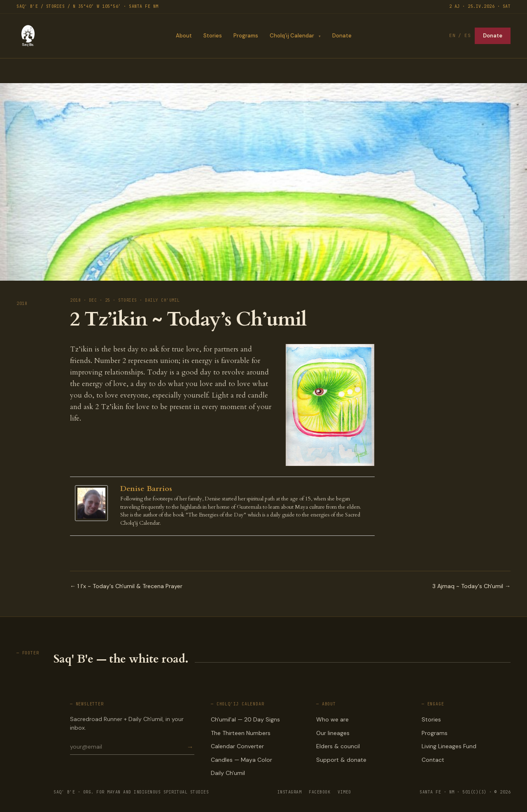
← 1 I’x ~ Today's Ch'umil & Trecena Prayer (126, 586)
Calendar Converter (237, 746)
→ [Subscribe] (190, 747)
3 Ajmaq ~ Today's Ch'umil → (471, 586)
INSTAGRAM (290, 792)
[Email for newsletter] (128, 747)
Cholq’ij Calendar (291, 36)
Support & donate (341, 760)
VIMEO (344, 792)
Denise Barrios (146, 489)
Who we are (332, 719)
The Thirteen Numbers (241, 733)
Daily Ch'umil (228, 773)
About (183, 36)
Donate (342, 36)
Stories (212, 36)
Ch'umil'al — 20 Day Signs (245, 719)
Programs (245, 36)
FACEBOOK (319, 792)
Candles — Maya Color (241, 760)
